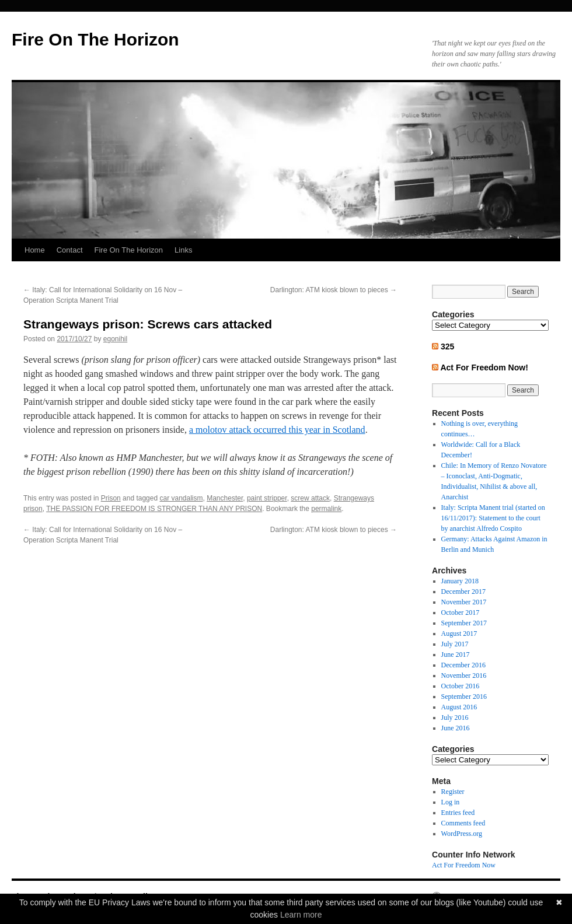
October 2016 (461, 686)
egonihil (115, 339)
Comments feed (463, 823)
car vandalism (181, 498)
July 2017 (455, 644)
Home (35, 250)
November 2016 (464, 675)
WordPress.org (462, 834)
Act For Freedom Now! (484, 367)
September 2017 (464, 623)
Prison (111, 498)
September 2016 (464, 696)
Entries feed (458, 813)
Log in (451, 802)
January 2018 (460, 581)
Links (183, 250)
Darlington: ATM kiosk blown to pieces (334, 290)
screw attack (310, 498)
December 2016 (463, 665)
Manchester (225, 498)
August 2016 (459, 707)
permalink (326, 509)
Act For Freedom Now (464, 865)
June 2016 (456, 728)
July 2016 (455, 717)
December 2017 (463, 591)
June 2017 (456, 654)
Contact (70, 250)
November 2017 (464, 602)
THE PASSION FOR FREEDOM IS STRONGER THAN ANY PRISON (154, 509)
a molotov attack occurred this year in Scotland (277, 430)
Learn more (301, 915)
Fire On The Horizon (95, 39)
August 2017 (459, 633)
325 (447, 346)
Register (453, 792)
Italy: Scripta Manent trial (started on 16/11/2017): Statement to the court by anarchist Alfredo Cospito (493, 518)
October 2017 (461, 612)
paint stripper (267, 498)
